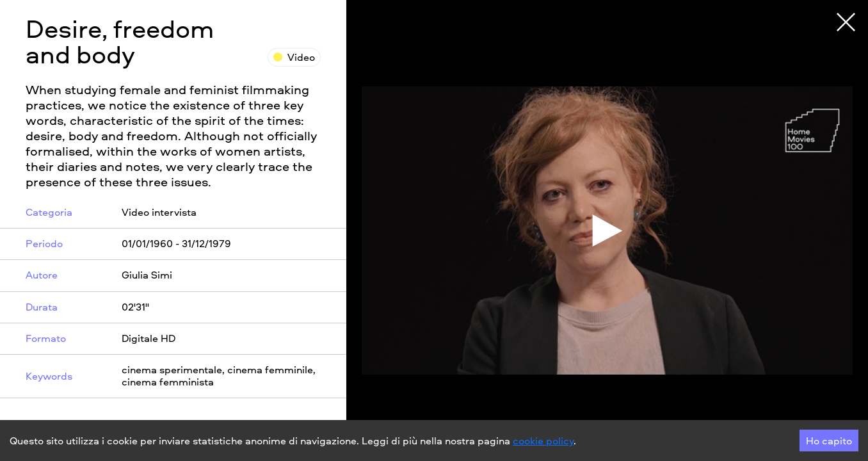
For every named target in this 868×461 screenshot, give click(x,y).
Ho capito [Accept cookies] (829, 441)
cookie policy (543, 441)
